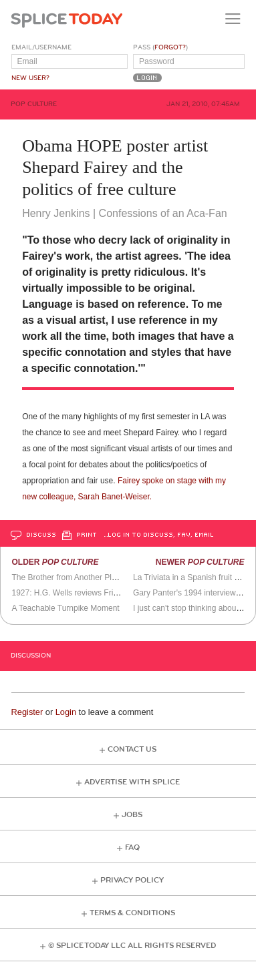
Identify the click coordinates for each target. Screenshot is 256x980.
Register (27, 712)
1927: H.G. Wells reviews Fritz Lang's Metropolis (98, 593)
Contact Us (132, 749)
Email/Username (41, 47)
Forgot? (170, 47)
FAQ (132, 847)
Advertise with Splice (132, 782)
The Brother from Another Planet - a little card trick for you (114, 577)
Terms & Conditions (132, 913)
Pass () (160, 47)
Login (66, 712)
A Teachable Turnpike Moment (65, 608)
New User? (30, 78)
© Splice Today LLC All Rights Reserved (132, 946)
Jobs (132, 815)
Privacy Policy (132, 880)
